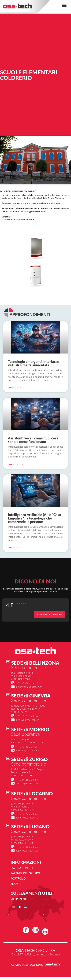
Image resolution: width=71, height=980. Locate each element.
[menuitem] (14, 907)
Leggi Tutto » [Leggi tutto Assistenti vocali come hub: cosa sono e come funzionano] (15, 464)
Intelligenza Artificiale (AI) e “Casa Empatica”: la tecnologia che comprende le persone (34, 518)
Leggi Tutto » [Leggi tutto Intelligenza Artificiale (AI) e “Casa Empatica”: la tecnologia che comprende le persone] (15, 548)
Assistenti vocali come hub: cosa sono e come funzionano (33, 440)
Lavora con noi (22, 868)
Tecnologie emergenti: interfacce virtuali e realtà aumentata (34, 363)
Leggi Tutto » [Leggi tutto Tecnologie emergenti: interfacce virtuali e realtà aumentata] (15, 388)
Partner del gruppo (25, 873)
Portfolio (18, 879)
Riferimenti (19, 899)
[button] (64, 5)
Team (14, 884)
